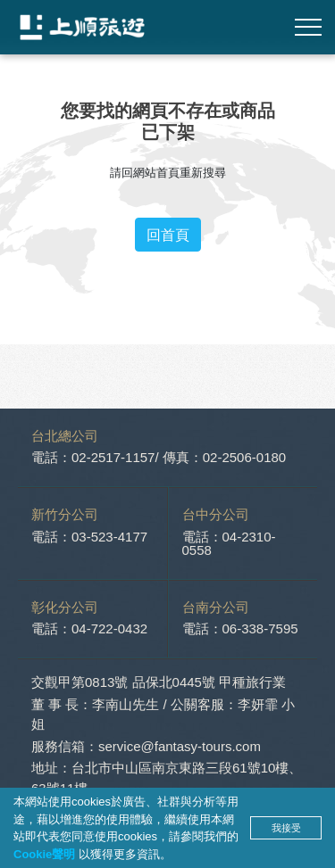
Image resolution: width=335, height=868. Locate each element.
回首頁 (168, 235)
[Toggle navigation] (308, 27)
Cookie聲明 (46, 854)
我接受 (286, 828)
